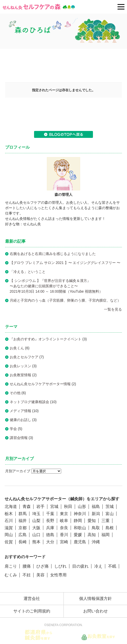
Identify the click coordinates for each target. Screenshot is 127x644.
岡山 (9, 535)
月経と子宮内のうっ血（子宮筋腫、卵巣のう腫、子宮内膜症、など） (65, 300)
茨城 (110, 507)
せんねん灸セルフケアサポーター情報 (40, 384)
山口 (36, 535)
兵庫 (50, 528)
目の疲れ (80, 566)
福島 (96, 507)
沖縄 (96, 542)
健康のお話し (20, 420)
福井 (23, 521)
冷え (98, 566)
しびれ (60, 566)
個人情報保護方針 (96, 599)
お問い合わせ (96, 611)
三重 (105, 521)
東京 (64, 514)
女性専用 (58, 575)
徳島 (50, 535)
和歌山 (80, 528)
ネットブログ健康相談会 (29, 402)
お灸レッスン (20, 366)
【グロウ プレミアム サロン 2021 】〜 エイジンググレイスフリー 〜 (65, 263)
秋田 (68, 507)
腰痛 (27, 566)
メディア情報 (20, 411)
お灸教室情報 (20, 375)
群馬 (23, 514)
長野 (50, 521)
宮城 (54, 507)
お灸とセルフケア (24, 357)
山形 (82, 507)
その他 (15, 393)
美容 (40, 575)
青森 (27, 507)
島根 (110, 528)
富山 (110, 514)
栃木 (9, 514)
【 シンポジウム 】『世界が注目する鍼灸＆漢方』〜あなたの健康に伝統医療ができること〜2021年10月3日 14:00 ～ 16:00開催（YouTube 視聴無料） (58, 286)
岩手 (40, 507)
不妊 (27, 575)
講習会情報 (19, 438)
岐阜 (64, 521)
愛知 (92, 521)
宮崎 (64, 542)
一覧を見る (113, 309)
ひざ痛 (43, 566)
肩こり (11, 566)
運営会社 (32, 599)
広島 (23, 535)
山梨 (36, 521)
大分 (50, 542)
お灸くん (17, 348)
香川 (64, 535)
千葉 (50, 514)
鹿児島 (80, 542)
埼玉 (36, 514)
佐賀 (9, 542)
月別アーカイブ (18, 471)
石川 (9, 521)
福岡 (105, 535)
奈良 (64, 528)
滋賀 (9, 528)
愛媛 (78, 535)
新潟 (96, 514)
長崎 (23, 542)
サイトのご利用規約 (32, 611)
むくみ (11, 575)
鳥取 (96, 528)
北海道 (11, 507)
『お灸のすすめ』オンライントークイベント (46, 339)
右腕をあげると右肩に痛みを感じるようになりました (53, 254)
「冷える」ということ (28, 272)
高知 (92, 535)
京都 (23, 528)
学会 (13, 429)
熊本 (36, 542)
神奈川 (80, 514)
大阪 (36, 528)
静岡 (78, 521)
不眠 (112, 566)
